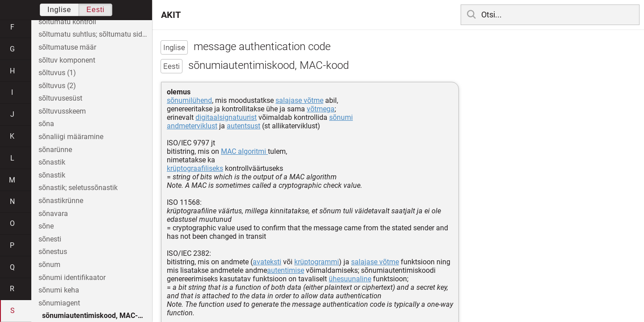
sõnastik (52, 162)
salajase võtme (299, 100)
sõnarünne (55, 150)
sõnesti (50, 239)
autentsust (244, 126)
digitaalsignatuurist (226, 117)
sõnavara (53, 214)
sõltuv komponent (67, 60)
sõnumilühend (189, 100)
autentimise (286, 270)
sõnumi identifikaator (72, 278)
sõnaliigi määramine (71, 137)
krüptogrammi (317, 262)
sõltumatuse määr (67, 47)
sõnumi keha (59, 290)
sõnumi (341, 117)
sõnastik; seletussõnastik (78, 188)
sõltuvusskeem (62, 111)
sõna (46, 124)
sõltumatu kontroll (67, 22)
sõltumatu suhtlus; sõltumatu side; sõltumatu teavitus (95, 34)
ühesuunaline (350, 279)
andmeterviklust (192, 126)
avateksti (267, 262)
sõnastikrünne (61, 201)
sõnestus (53, 252)
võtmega (321, 109)
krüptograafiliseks (195, 168)
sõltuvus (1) (57, 73)
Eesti (95, 10)
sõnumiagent (59, 303)
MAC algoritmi (244, 151)
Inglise (59, 10)
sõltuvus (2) (57, 86)
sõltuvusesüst (60, 98)
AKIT (171, 15)
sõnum (49, 265)
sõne (46, 226)
